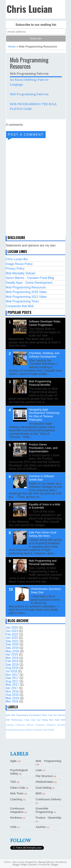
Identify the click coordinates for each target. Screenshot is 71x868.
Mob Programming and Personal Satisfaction (43, 562)
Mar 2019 (12, 658)
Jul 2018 (11, 671)
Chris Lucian (29, 9)
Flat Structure (59, 715)
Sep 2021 (12, 641)
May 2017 (12, 685)
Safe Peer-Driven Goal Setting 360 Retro (43, 534)
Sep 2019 (12, 648)
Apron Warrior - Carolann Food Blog (30, 278)
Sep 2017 (12, 678)
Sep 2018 (12, 665)
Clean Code (30, 720)
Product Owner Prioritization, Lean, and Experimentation (43, 448)
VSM (45, 730)
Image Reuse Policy (19, 264)
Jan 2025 (12, 628)
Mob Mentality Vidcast (20, 273)
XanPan (51, 730)
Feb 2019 (12, 661)
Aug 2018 (12, 668)
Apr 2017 (12, 688)
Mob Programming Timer (22, 301)
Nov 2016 (12, 691)
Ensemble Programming (44, 810)
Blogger (55, 865)
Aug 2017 (12, 681)
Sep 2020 (12, 644)
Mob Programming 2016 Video (26, 292)
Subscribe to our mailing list (36, 25)
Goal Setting (42, 720)
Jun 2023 (12, 631)
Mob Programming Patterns (29, 94)
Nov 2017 (12, 675)
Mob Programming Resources (26, 287)
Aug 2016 (12, 695)
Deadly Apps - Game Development (29, 283)
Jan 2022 (12, 638)
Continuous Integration (45, 725)
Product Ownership (34, 730)
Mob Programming (20, 715)
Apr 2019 (12, 654)
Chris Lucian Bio (17, 259)
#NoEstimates (17, 720)
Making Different (46, 862)
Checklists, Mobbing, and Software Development (44, 355)
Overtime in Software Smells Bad (41, 478)
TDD (8, 720)
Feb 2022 (12, 634)
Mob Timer (54, 720)
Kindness (21, 730)
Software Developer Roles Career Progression (45, 323)
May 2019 (12, 651)
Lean (50, 715)
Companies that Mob (20, 306)
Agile (8, 715)
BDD (63, 720)
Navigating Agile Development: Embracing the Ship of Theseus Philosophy (44, 415)
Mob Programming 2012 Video (26, 297)
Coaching (10, 725)
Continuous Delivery (24, 725)
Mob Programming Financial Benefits (40, 383)
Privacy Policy (15, 269)
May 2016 (12, 698)
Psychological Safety (38, 715)
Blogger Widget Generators (25, 865)
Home (12, 46)
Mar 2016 (12, 701)
